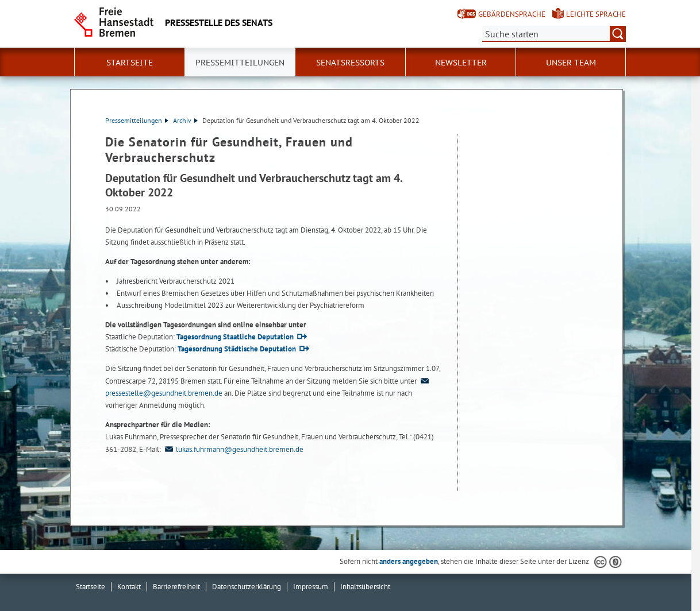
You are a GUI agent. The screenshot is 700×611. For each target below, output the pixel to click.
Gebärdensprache (512, 14)
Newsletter (461, 63)
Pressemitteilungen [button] (240, 63)
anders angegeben (409, 561)
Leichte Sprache (596, 14)
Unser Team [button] (571, 63)
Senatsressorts (350, 63)
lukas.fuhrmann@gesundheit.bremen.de (233, 449)
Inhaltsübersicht (365, 587)
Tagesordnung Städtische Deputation (237, 349)
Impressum (311, 587)
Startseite (130, 63)
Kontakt (129, 587)
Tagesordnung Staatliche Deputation (235, 337)
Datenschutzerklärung (247, 587)
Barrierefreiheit (176, 587)
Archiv (185, 120)
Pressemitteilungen (137, 120)
